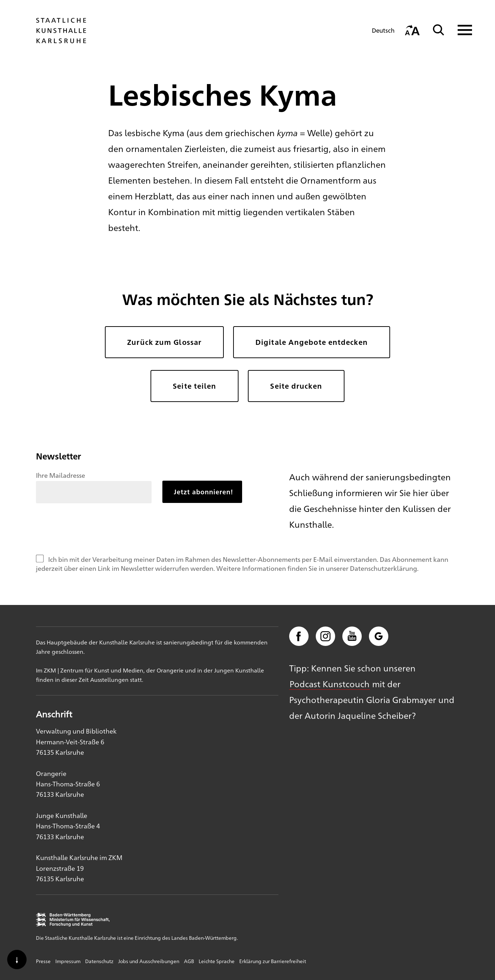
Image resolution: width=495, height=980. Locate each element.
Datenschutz (99, 961)
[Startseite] (61, 40)
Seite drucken (296, 386)
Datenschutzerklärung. (384, 568)
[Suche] (439, 30)
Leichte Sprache (217, 961)
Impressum (68, 961)
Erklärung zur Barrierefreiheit (273, 961)
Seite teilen (195, 386)
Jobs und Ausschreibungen (149, 961)
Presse (43, 961)
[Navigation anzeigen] (460, 30)
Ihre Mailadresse (61, 475)
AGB (189, 961)
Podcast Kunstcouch (330, 684)
